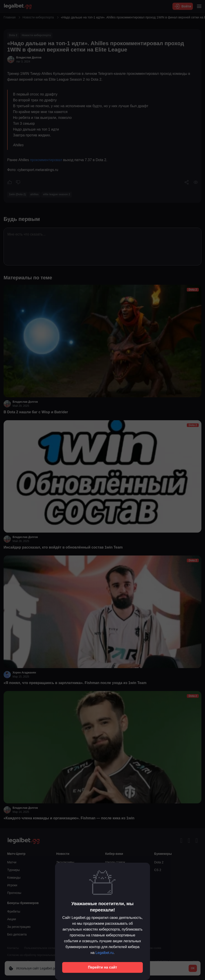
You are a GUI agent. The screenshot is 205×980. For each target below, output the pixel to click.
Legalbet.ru (104, 953)
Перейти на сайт (103, 967)
